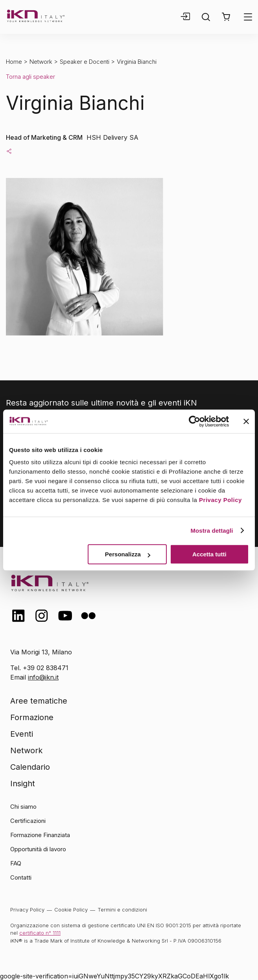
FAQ (16, 863)
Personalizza (128, 554)
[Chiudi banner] (246, 421)
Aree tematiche (39, 701)
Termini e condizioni (122, 910)
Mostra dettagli (212, 531)
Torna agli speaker (30, 77)
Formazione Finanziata (40, 835)
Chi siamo (23, 807)
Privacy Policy (220, 500)
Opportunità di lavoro (38, 849)
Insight (23, 784)
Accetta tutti (209, 554)
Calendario (30, 767)
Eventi (22, 734)
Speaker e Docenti (85, 62)
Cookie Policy (71, 910)
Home (14, 62)
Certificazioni (28, 821)
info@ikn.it (43, 677)
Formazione (32, 717)
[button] (226, 17)
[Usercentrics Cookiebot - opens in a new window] (194, 421)
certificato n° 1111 (40, 933)
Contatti (21, 877)
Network (41, 62)
